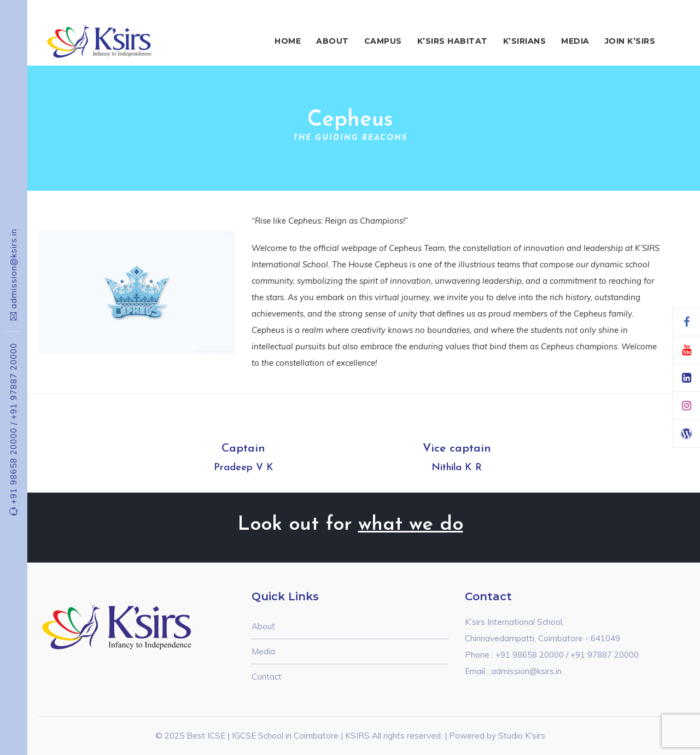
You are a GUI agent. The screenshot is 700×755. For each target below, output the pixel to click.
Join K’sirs (630, 41)
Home (288, 41)
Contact (267, 677)
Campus (383, 41)
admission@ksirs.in (13, 269)
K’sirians (525, 41)
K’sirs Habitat (453, 41)
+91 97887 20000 (13, 381)
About (332, 41)
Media (575, 41)
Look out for (350, 525)
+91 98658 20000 (13, 463)
